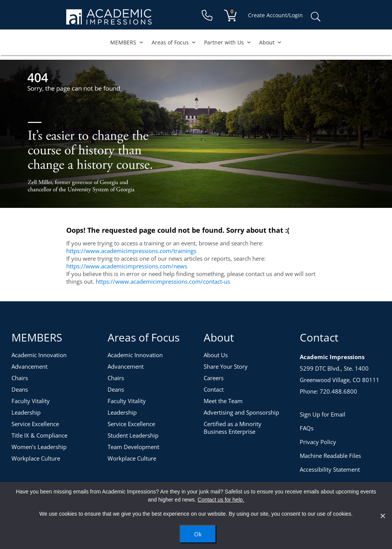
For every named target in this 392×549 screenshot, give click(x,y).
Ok (198, 534)
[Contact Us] (207, 16)
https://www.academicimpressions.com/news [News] (127, 266)
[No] (382, 516)
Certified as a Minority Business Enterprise (233, 428)
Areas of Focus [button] (174, 42)
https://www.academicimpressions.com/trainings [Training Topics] (131, 251)
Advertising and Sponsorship (241, 412)
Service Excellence (35, 424)
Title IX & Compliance (39, 435)
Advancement (29, 366)
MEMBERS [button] (127, 42)
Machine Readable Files (330, 456)
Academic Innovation (39, 355)
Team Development (133, 447)
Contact (214, 389)
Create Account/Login (275, 15)
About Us (216, 355)
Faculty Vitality (31, 401)
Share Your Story (226, 366)
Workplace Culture (36, 458)
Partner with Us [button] (228, 42)
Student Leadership (133, 435)
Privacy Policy (318, 442)
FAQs (307, 428)
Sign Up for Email (323, 414)
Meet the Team (223, 401)
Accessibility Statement (330, 469)
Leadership (26, 412)
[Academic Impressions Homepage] (109, 20)
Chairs (20, 378)
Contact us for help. (221, 500)
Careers (214, 378)
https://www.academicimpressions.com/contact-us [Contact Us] (163, 281)
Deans (20, 389)
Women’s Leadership (39, 447)
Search (315, 17)
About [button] (271, 42)
